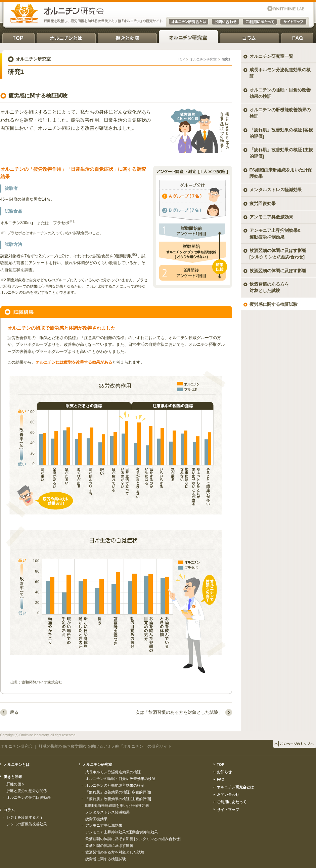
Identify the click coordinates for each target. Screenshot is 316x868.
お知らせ (224, 772)
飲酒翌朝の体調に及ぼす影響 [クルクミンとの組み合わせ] (278, 254)
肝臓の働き (16, 784)
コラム (250, 37)
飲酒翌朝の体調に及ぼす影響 (278, 271)
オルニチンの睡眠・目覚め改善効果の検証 (280, 93)
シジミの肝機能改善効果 (27, 824)
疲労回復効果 (263, 203)
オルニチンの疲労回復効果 (29, 797)
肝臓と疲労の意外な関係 (27, 791)
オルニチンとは (66, 37)
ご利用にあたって (232, 802)
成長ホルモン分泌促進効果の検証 (280, 73)
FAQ (297, 37)
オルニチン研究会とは (235, 787)
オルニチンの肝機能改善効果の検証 (280, 113)
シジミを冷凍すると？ (25, 817)
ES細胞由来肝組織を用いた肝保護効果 (281, 173)
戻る (14, 712)
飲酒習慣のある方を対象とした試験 (269, 287)
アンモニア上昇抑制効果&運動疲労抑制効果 (122, 832)
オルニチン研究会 (16, 746)
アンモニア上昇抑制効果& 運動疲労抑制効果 (275, 234)
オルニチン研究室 (188, 37)
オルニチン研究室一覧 (271, 56)
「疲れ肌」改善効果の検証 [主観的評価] (281, 153)
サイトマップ (228, 810)
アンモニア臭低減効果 (271, 217)
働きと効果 (127, 37)
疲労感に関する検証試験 (274, 304)
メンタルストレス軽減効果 (276, 190)
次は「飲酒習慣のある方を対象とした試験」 (179, 712)
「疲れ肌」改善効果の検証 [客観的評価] (281, 133)
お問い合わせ (228, 794)
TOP (18, 37)
